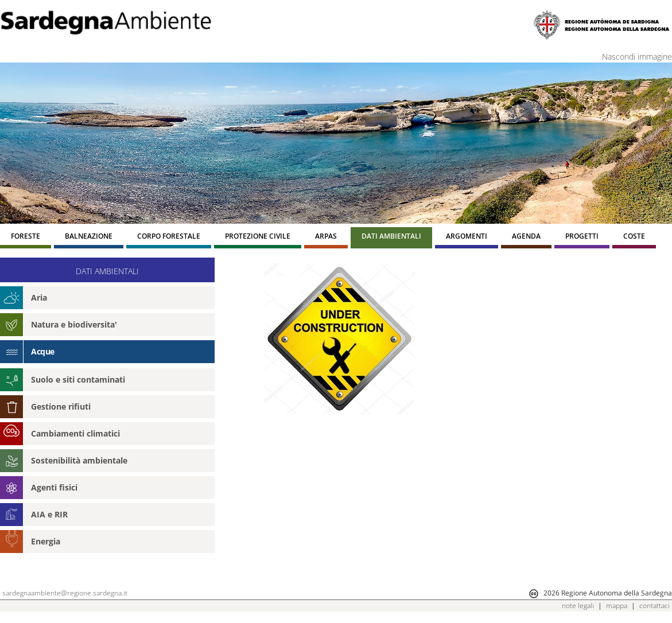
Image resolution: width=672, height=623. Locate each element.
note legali (578, 606)
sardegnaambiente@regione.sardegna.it (65, 593)
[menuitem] (26, 238)
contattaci (654, 606)
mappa (617, 606)
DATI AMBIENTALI (107, 271)
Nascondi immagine (637, 57)
